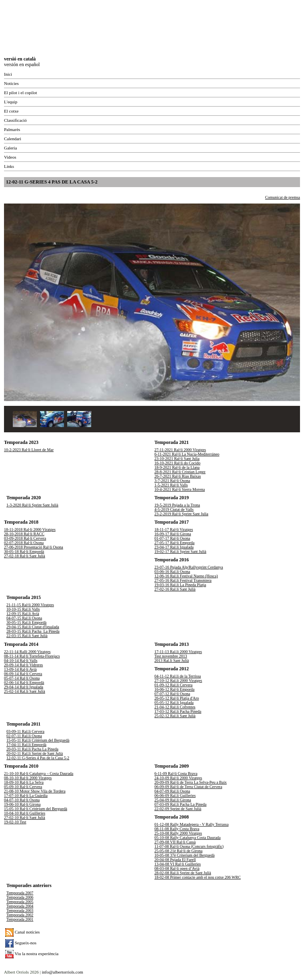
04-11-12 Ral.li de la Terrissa (178, 676)
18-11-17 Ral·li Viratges (174, 529)
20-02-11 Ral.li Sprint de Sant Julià (35, 753)
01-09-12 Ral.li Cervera (173, 685)
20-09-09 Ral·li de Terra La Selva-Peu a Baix (191, 782)
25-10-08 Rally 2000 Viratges (178, 833)
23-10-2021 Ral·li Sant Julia (177, 459)
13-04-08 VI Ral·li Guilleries (178, 864)
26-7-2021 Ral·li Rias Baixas (178, 476)
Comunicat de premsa (283, 197)
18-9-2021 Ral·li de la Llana (177, 467)
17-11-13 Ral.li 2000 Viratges (178, 652)
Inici (8, 74)
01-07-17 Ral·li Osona (172, 538)
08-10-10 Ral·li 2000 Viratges (28, 778)
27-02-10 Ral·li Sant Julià (25, 818)
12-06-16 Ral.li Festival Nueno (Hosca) (186, 576)
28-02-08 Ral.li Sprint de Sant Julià (183, 873)
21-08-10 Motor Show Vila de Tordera (35, 791)
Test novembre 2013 (171, 656)
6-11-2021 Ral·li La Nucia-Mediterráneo (187, 454)
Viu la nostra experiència (32, 954)
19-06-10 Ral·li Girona (22, 804)
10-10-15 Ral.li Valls (23, 609)
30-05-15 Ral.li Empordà (26, 622)
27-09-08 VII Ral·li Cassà (175, 842)
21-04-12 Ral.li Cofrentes (175, 707)
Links (9, 166)
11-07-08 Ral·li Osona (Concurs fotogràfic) (189, 846)
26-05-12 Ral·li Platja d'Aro (177, 698)
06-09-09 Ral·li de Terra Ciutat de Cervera (188, 787)
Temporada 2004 (20, 906)
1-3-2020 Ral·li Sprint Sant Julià (32, 505)
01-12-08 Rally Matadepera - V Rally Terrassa (191, 824)
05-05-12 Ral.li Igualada (174, 703)
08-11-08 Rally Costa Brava (177, 829)
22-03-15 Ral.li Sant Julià (27, 636)
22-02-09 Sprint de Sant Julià (178, 809)
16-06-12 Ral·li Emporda (174, 689)
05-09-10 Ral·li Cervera (23, 787)
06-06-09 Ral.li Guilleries (175, 795)
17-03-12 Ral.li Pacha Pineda (178, 711)
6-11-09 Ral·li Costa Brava (176, 773)
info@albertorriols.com (62, 972)
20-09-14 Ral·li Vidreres (23, 665)
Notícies (11, 83)
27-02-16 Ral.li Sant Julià (175, 589)
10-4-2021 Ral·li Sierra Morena (180, 489)
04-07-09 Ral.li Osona (172, 791)
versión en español (22, 65)
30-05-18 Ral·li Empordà (24, 552)
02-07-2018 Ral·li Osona (24, 543)
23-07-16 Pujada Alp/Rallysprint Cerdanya (189, 567)
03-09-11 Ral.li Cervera (25, 731)
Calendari (13, 139)
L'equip (11, 102)
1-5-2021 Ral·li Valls (171, 485)
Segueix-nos (21, 943)
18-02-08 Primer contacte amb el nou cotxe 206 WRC (198, 877)
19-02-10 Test (15, 822)
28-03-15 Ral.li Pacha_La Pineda (33, 631)
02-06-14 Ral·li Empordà (24, 683)
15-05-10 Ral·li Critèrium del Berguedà (36, 809)
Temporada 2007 (20, 893)
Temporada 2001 (20, 919)
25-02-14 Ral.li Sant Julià (25, 691)
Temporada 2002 (20, 915)
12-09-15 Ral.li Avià (23, 614)
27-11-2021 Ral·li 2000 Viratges (180, 450)
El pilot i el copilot (21, 93)
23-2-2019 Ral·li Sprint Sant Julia (181, 514)
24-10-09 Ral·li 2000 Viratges (178, 778)
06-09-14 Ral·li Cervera (23, 674)
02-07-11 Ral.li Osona (24, 736)
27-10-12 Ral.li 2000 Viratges (178, 681)
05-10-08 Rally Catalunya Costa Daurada (188, 838)
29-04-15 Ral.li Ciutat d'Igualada (33, 627)
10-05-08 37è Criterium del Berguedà (184, 855)
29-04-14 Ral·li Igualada (24, 687)
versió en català (20, 59)
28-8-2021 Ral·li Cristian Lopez (180, 472)
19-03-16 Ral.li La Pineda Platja (180, 585)
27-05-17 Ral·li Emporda (174, 543)
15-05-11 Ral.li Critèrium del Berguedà (38, 740)
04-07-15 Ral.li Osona (24, 618)
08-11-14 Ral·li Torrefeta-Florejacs (32, 656)
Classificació (15, 120)
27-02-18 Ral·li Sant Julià (25, 556)
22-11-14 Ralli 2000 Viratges (27, 652)
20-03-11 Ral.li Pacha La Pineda (32, 749)
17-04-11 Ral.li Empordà (26, 745)
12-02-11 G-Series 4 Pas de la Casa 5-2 (38, 758)
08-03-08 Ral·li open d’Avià (177, 868)
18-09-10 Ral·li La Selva (24, 782)
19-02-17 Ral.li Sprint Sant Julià (180, 552)
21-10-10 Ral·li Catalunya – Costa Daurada (39, 773)
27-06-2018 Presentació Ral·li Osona (34, 547)
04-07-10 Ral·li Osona (22, 800)
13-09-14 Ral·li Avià (20, 669)
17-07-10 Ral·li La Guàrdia (26, 795)
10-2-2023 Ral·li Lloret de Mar (29, 450)
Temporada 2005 (20, 902)
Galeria (10, 148)
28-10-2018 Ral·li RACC (24, 534)
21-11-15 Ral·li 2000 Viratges (30, 605)
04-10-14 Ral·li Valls (21, 660)
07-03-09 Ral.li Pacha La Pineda (180, 804)
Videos (10, 157)
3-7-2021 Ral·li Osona (172, 481)
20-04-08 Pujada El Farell (175, 860)
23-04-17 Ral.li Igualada (174, 547)
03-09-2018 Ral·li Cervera (25, 538)
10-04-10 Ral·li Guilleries (25, 813)
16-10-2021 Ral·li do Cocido (177, 463)
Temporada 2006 (20, 897)
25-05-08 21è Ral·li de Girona (178, 851)
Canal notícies (22, 932)
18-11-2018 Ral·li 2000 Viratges (30, 529)
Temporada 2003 (20, 910)
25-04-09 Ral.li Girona (173, 800)
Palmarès (12, 129)
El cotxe (11, 111)
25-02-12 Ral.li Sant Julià (175, 716)
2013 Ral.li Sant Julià (172, 660)
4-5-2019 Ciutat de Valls (174, 509)
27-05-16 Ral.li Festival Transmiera (183, 580)
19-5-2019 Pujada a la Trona (177, 505)
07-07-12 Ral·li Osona (172, 694)
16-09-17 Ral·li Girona (173, 534)
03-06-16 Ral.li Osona (172, 572)
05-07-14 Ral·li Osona (22, 678)
